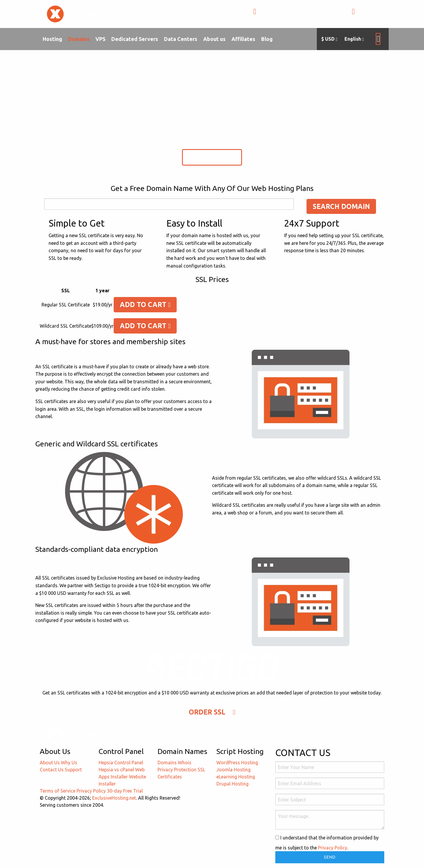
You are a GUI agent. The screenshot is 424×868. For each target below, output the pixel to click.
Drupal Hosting (232, 784)
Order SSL (212, 157)
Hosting (52, 39)
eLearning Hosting (236, 777)
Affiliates (243, 39)
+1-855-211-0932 (279, 15)
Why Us (69, 763)
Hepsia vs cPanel (116, 770)
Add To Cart (145, 305)
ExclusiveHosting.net (114, 798)
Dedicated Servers (135, 39)
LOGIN (364, 15)
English (354, 39)
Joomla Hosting (233, 770)
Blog (267, 39)
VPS (100, 39)
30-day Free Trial (125, 791)
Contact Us (52, 770)
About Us (50, 763)
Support (73, 770)
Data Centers (181, 39)
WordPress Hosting (237, 763)
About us (214, 39)
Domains (79, 39)
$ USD (329, 39)
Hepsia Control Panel (121, 763)
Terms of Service (58, 791)
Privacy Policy (91, 791)
